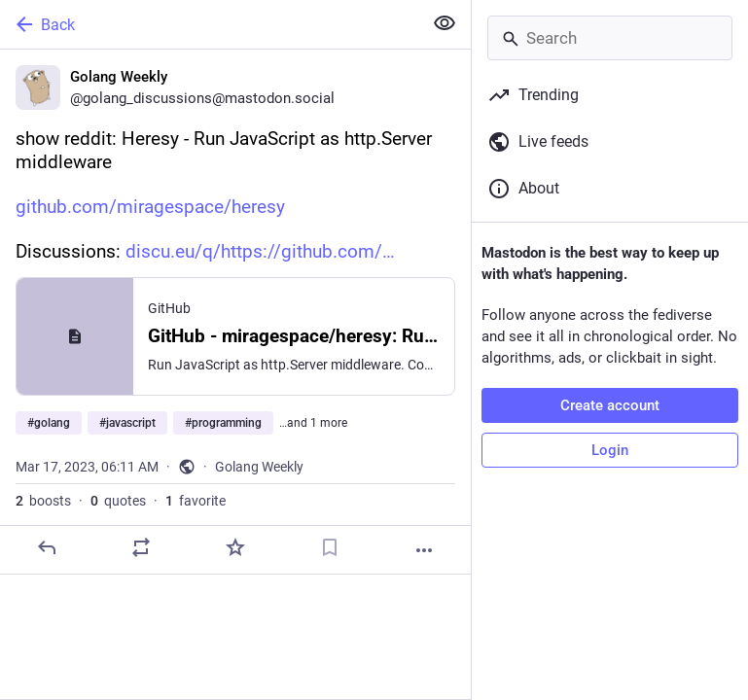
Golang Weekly (259, 467)
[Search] (610, 38)
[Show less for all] (445, 23)
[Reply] (47, 547)
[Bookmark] (330, 547)
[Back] (209, 24)
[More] (424, 550)
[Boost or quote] (141, 547)
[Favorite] (235, 547)
